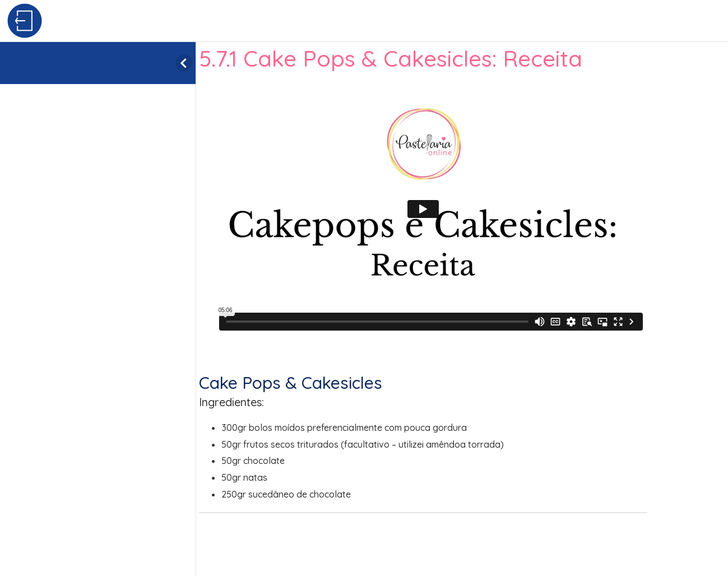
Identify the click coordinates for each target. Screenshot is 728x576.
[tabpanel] (462, 291)
